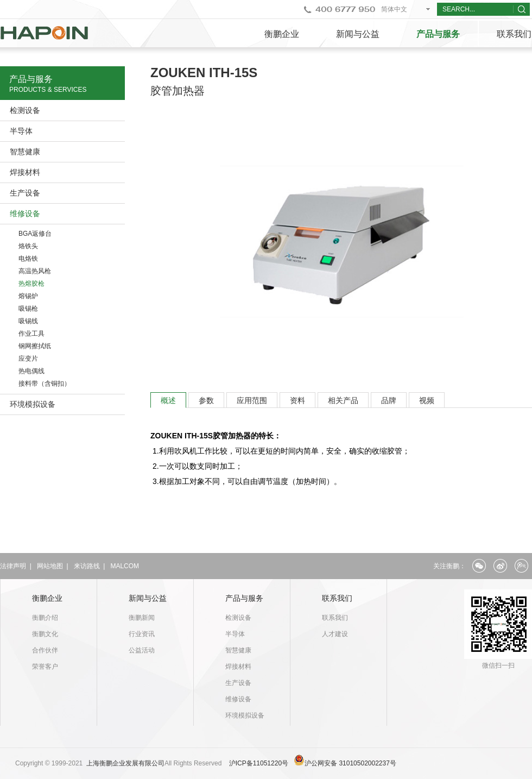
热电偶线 (31, 371)
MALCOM (125, 566)
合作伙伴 (45, 650)
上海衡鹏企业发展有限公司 (125, 763)
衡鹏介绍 (45, 618)
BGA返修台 (35, 234)
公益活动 (142, 650)
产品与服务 (438, 34)
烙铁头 (28, 246)
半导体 (21, 131)
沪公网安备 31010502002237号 (350, 763)
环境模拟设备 (33, 404)
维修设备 (25, 213)
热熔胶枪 (31, 284)
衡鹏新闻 (142, 618)
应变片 (28, 359)
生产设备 (25, 193)
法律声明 (13, 566)
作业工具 (31, 334)
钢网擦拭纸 (35, 346)
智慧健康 (25, 152)
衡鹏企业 (282, 34)
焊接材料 (25, 172)
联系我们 (337, 598)
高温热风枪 (35, 271)
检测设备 (25, 110)
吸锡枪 (28, 309)
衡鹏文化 (45, 634)
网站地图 (50, 566)
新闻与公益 (358, 34)
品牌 (389, 400)
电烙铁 (28, 259)
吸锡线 (28, 321)
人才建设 (335, 634)
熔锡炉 (28, 296)
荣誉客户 (45, 667)
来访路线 (87, 566)
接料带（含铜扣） (45, 384)
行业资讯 (142, 634)
